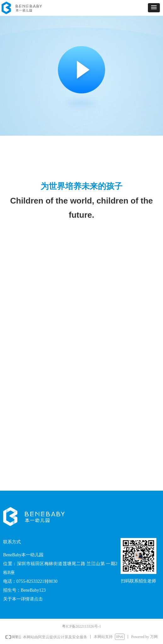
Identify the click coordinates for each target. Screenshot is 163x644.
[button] (154, 8)
